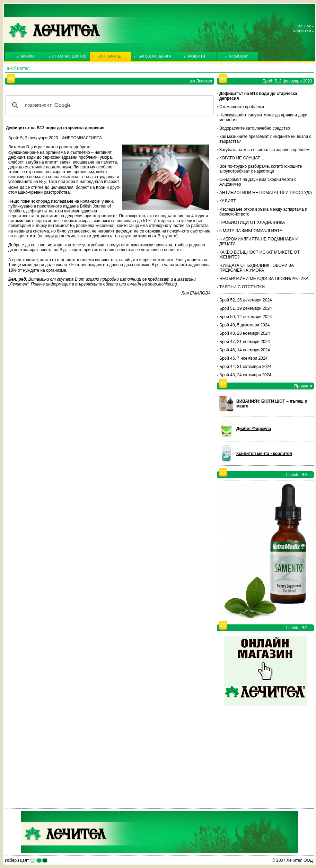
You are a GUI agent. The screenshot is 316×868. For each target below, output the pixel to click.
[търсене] (108, 105)
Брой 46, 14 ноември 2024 (245, 350)
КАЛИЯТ (228, 201)
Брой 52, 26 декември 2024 (246, 300)
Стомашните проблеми (242, 107)
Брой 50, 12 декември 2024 (246, 317)
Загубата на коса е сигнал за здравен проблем (264, 150)
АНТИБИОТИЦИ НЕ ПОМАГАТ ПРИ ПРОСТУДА (266, 193)
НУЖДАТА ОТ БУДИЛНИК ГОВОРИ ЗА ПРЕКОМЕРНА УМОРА (257, 268)
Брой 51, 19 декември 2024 (246, 308)
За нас (305, 26)
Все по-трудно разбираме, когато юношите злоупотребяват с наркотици (261, 169)
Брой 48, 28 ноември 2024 (245, 333)
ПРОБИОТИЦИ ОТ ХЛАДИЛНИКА (252, 222)
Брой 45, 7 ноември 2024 (243, 358)
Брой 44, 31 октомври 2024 (245, 367)
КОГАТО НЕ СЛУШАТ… (242, 158)
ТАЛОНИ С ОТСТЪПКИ (242, 287)
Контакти (302, 31)
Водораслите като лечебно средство (255, 128)
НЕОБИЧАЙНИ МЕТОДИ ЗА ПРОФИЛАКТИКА (264, 279)
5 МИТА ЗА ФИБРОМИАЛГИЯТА (251, 231)
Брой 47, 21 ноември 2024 (245, 342)
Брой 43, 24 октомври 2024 (245, 375)
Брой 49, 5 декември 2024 (244, 325)
